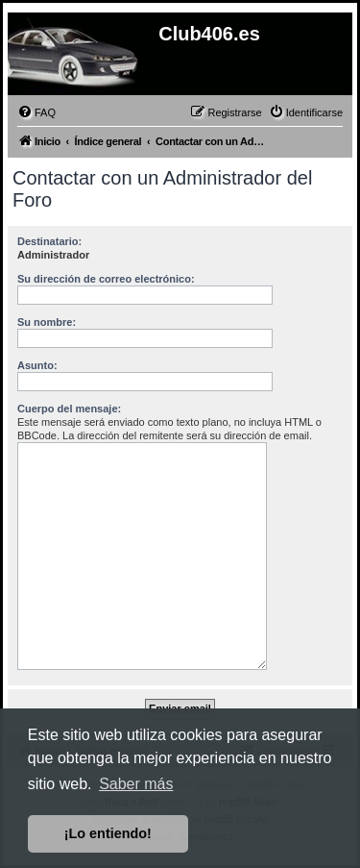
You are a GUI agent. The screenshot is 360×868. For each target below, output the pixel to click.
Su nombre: (47, 322)
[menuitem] (36, 112)
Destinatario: (49, 241)
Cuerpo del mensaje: (69, 409)
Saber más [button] (136, 784)
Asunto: (37, 365)
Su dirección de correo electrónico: (106, 279)
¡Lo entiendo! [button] (108, 833)
